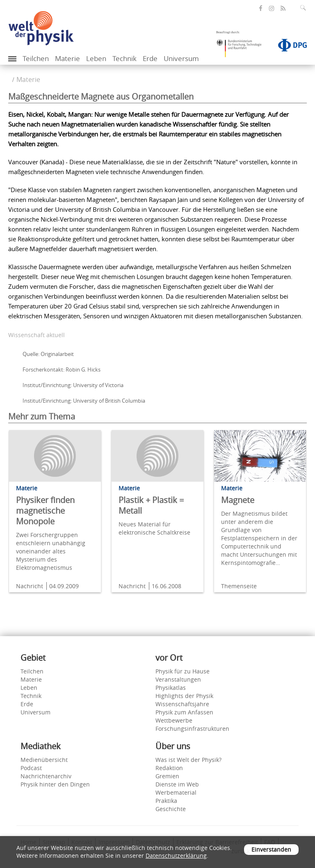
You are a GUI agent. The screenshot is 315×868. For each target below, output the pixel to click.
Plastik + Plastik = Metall (151, 505)
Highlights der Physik (184, 696)
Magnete (238, 500)
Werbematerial (176, 792)
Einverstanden (271, 849)
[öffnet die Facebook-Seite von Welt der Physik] (261, 8)
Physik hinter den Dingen (55, 784)
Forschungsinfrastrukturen (192, 729)
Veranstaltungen (178, 679)
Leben (96, 58)
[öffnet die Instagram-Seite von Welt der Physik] (272, 9)
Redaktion (169, 768)
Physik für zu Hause (183, 671)
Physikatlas (171, 688)
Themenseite (239, 586)
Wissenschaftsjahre (182, 704)
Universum (181, 58)
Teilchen (36, 58)
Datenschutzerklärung (176, 856)
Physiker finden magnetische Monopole (45, 511)
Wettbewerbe (174, 720)
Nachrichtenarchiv (46, 776)
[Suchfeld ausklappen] (305, 8)
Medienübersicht (44, 760)
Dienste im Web (177, 784)
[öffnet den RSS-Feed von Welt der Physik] (283, 8)
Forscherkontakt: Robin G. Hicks (62, 369)
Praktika (166, 801)
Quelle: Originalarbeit (48, 354)
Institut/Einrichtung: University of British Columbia (84, 401)
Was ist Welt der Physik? (188, 760)
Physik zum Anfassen (184, 712)
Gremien (167, 776)
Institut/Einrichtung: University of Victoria (73, 385)
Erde (150, 58)
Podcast (31, 768)
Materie (67, 58)
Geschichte (171, 809)
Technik (124, 58)
